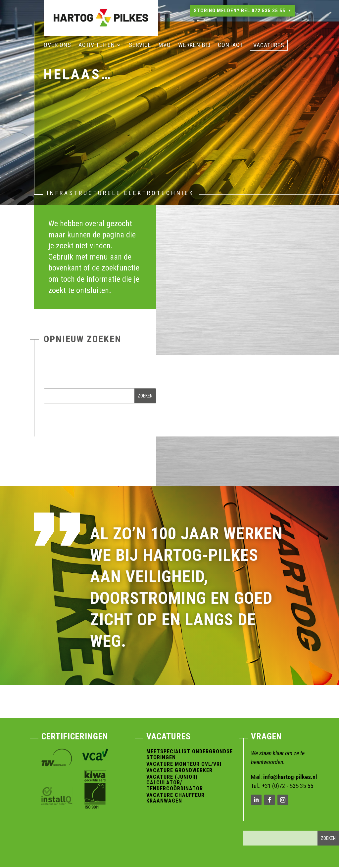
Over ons (57, 45)
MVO (165, 45)
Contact (230, 45)
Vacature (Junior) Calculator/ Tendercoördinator (175, 783)
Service (140, 45)
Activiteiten (97, 45)
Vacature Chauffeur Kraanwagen (175, 798)
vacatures (269, 46)
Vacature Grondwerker (179, 770)
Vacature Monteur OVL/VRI (184, 764)
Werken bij (194, 45)
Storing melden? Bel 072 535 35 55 (240, 11)
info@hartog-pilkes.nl (290, 777)
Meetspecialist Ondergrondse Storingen (190, 754)
